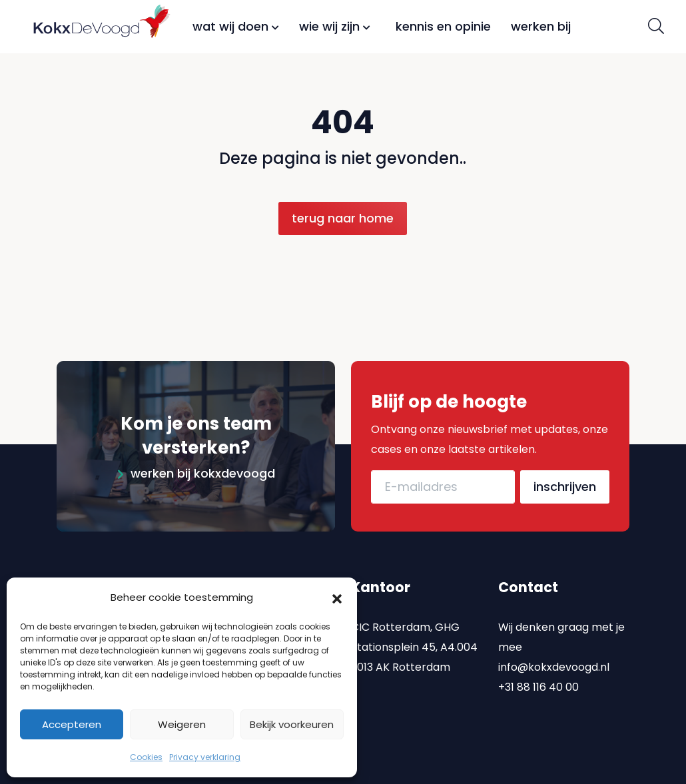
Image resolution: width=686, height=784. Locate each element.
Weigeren (182, 724)
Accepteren (72, 724)
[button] (337, 597)
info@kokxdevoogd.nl (554, 653)
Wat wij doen (236, 26)
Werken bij (541, 26)
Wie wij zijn (335, 26)
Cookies (146, 757)
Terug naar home (343, 218)
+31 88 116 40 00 (538, 673)
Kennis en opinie (443, 26)
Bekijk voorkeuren (292, 724)
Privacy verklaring (205, 757)
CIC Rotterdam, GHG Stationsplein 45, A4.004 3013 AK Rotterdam (414, 633)
